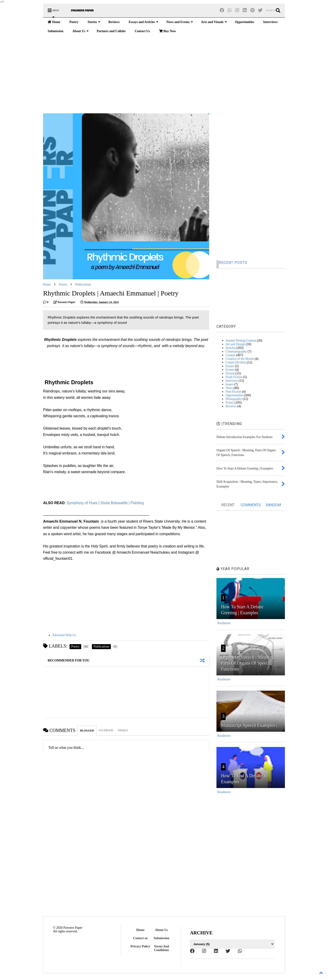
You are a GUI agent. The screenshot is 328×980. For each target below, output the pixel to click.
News (229, 388)
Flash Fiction (234, 377)
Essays (230, 366)
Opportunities (245, 22)
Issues (229, 384)
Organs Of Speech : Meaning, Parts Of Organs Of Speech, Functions (248, 663)
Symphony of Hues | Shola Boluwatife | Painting (106, 503)
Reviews (114, 22)
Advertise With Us (64, 635)
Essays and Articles (143, 22)
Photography (234, 399)
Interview (232, 381)
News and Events (180, 22)
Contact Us (142, 31)
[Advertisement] (164, 75)
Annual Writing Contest (241, 341)
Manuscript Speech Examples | (249, 725)
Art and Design (235, 344)
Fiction (230, 373)
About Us (80, 31)
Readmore (224, 623)
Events (230, 370)
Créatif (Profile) (236, 362)
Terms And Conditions (161, 948)
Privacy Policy (140, 946)
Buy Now (167, 31)
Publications (83, 284)
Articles (231, 348)
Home (54, 22)
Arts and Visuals (214, 22)
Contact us (140, 938)
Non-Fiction (233, 392)
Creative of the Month (240, 359)
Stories (94, 22)
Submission (55, 31)
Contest (230, 355)
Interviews (270, 22)
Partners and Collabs (111, 31)
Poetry (74, 22)
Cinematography (236, 351)
